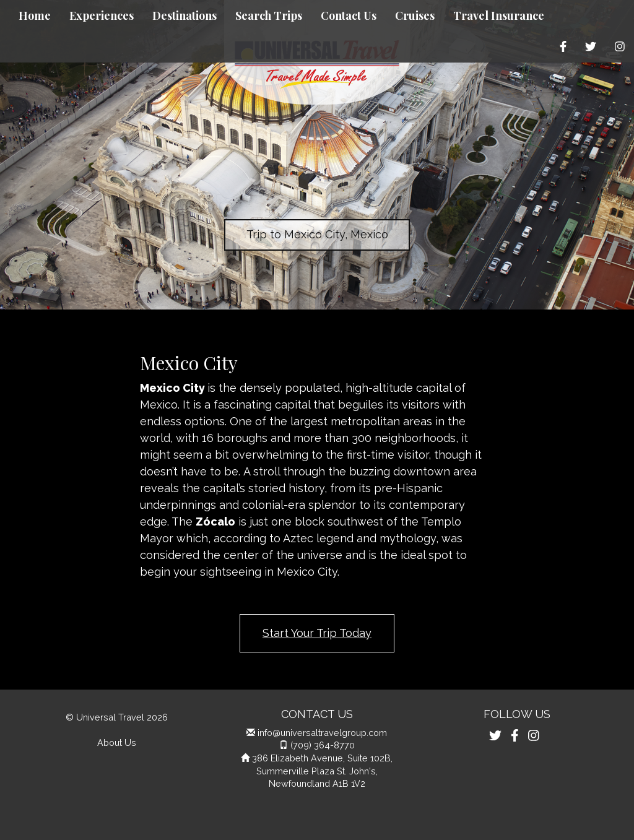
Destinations (185, 15)
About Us (117, 743)
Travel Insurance (499, 15)
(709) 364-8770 (323, 745)
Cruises (415, 15)
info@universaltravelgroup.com (322, 733)
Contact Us (349, 15)
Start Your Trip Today (317, 633)
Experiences (102, 15)
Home (35, 15)
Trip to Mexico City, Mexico (317, 234)
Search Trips (269, 15)
